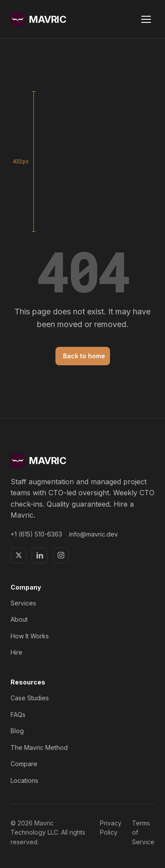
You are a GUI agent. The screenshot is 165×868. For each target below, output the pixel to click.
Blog (17, 731)
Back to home (84, 356)
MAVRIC (38, 19)
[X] (18, 555)
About (19, 619)
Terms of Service (143, 832)
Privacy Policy (111, 828)
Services (23, 603)
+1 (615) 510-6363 (36, 534)
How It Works (30, 636)
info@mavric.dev (93, 534)
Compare (24, 764)
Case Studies (30, 698)
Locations (24, 780)
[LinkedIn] (40, 555)
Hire (16, 652)
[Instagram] (61, 555)
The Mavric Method (39, 747)
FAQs (18, 715)
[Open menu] (146, 19)
